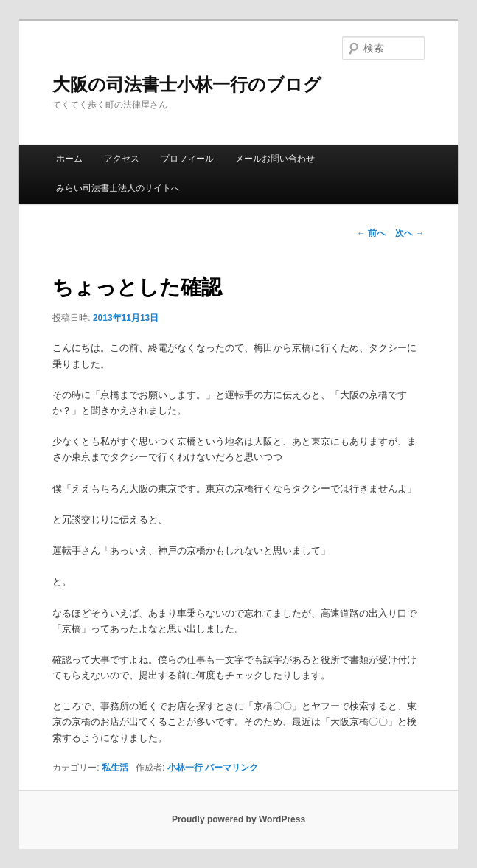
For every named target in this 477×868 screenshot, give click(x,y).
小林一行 (185, 768)
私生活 (115, 768)
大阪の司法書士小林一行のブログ (187, 84)
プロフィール (187, 159)
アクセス (122, 159)
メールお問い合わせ (275, 159)
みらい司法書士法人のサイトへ (118, 188)
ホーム (69, 159)
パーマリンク (231, 768)
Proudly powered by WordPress (238, 819)
